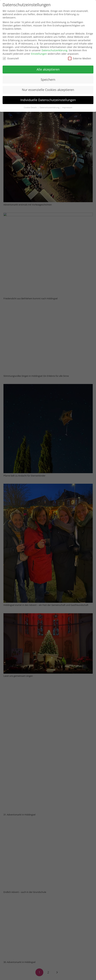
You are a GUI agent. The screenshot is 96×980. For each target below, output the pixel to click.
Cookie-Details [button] (31, 107)
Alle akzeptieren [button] (48, 69)
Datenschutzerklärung (54, 50)
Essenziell (11, 58)
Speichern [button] (48, 80)
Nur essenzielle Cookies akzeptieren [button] (48, 90)
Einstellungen (39, 54)
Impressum (67, 107)
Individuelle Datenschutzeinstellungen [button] (48, 100)
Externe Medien (80, 58)
